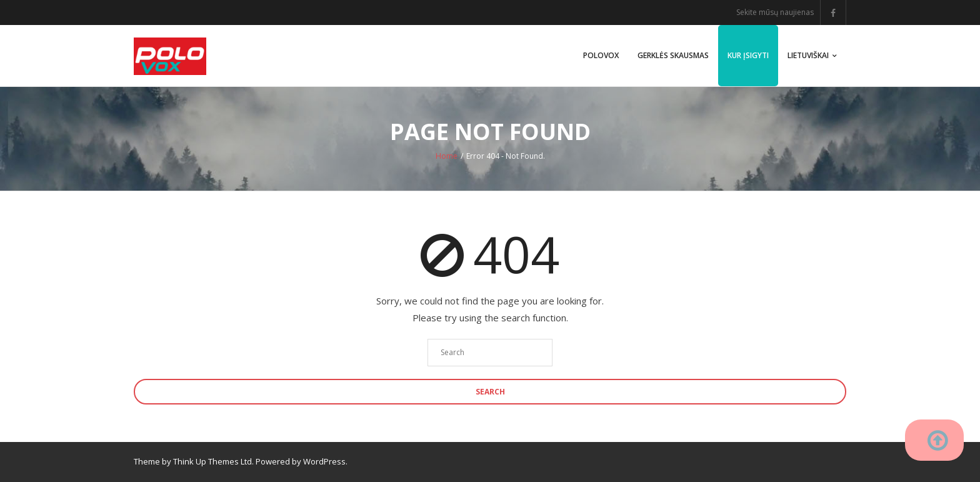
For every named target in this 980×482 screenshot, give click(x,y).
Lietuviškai (808, 55)
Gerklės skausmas (673, 55)
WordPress (324, 461)
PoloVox (601, 55)
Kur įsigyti (748, 55)
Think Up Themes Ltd (212, 461)
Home (447, 156)
